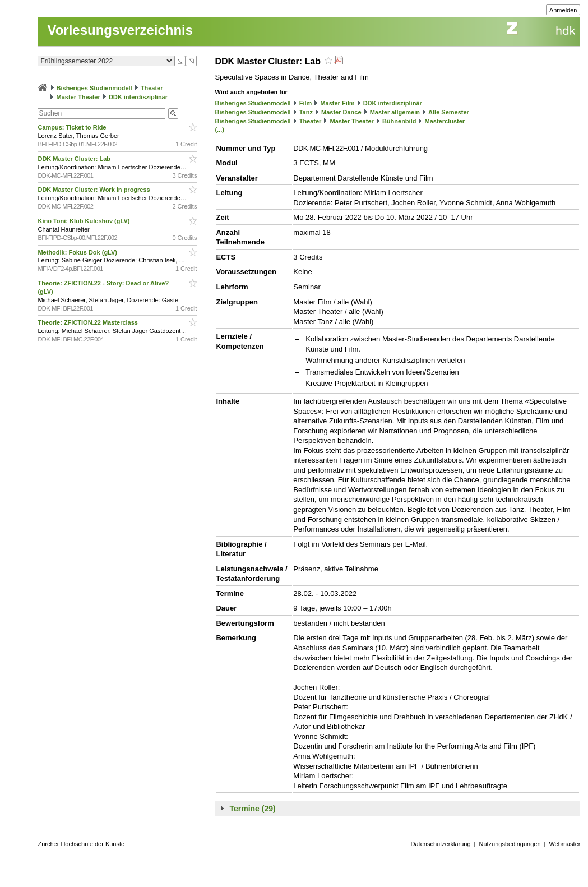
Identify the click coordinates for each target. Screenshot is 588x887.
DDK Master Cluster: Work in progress (94, 190)
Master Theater (78, 97)
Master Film (337, 103)
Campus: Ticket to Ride (73, 127)
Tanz (306, 112)
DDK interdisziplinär (138, 97)
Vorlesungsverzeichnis (120, 30)
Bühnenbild (399, 121)
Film (306, 103)
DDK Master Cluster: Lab (75, 159)
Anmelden (563, 10)
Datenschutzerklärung (441, 844)
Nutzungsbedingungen (510, 844)
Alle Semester (449, 112)
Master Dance (341, 112)
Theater (152, 88)
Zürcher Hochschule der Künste (81, 844)
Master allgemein (395, 112)
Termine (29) (252, 809)
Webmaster (564, 844)
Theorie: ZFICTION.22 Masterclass (89, 322)
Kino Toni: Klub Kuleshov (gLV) (84, 221)
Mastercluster (445, 121)
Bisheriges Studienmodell (94, 88)
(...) (219, 130)
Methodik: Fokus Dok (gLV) (78, 252)
